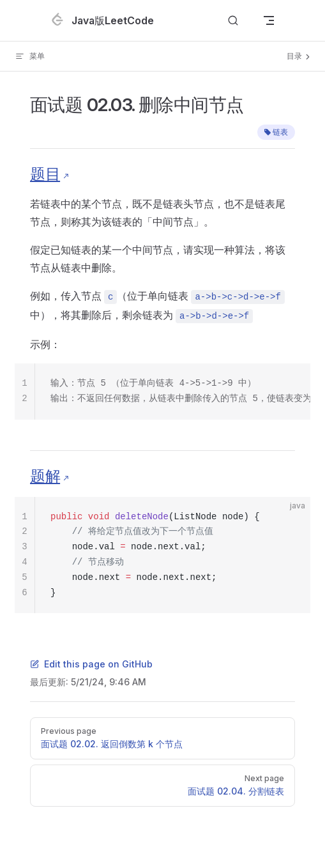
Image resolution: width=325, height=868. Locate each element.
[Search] (233, 21)
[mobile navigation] (269, 20)
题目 (45, 174)
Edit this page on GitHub (91, 664)
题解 (45, 476)
